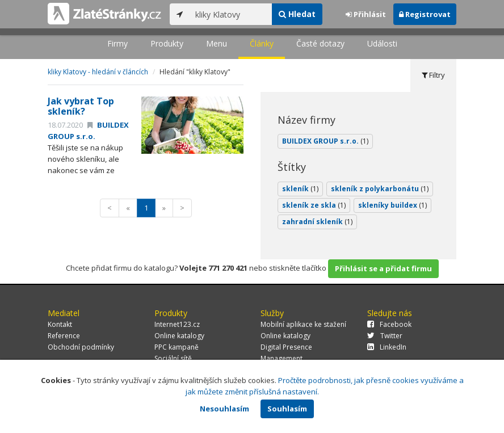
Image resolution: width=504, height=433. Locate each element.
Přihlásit (366, 14)
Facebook (389, 324)
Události (382, 43)
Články (262, 43)
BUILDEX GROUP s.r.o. (88, 131)
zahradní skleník (317, 222)
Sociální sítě (173, 358)
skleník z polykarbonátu (380, 189)
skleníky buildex (392, 205)
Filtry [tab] (433, 75)
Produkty (167, 43)
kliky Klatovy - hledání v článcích (98, 72)
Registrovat (425, 14)
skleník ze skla (314, 205)
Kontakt (60, 324)
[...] (231, 14)
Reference (64, 336)
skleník (300, 189)
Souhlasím (287, 409)
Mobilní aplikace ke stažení (303, 324)
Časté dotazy (320, 43)
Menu (217, 43)
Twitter (385, 336)
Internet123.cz (177, 324)
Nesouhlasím (224, 409)
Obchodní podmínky (81, 347)
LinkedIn (387, 347)
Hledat (297, 14)
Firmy (117, 43)
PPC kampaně (177, 347)
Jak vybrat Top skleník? (81, 106)
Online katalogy (179, 336)
